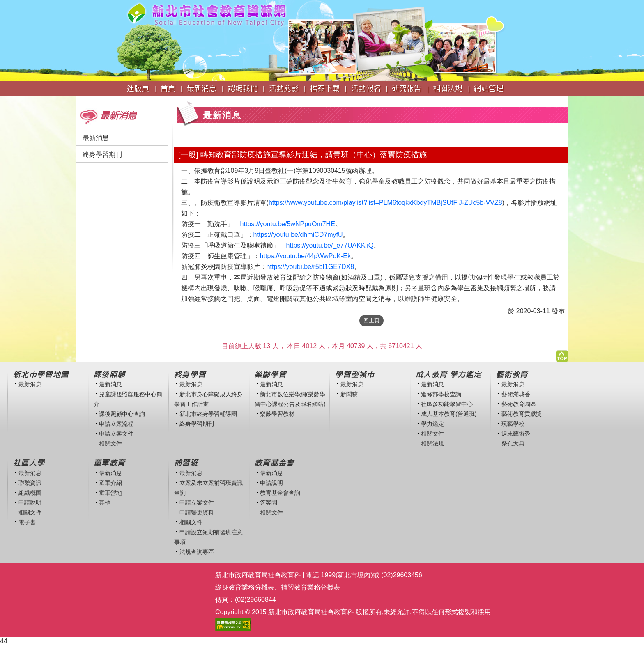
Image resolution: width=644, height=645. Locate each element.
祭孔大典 (513, 443)
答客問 (269, 503)
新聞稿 (349, 394)
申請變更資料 (197, 512)
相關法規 (432, 443)
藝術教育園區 (519, 404)
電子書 (27, 522)
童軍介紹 (110, 483)
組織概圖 (30, 493)
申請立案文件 (116, 434)
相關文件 (110, 443)
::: (78, 100)
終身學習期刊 (102, 155)
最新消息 (96, 138)
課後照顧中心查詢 (122, 414)
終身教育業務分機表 (245, 587)
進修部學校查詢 (441, 394)
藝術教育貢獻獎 (522, 414)
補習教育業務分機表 (310, 587)
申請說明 (30, 503)
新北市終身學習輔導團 (208, 414)
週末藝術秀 (516, 434)
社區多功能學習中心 (447, 404)
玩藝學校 (513, 424)
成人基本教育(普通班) (449, 414)
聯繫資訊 (30, 483)
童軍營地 (110, 493)
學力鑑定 (432, 424)
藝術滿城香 (516, 394)
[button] (562, 354)
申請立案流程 (116, 424)
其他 (105, 503)
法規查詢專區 (197, 552)
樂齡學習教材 (277, 414)
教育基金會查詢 (280, 493)
